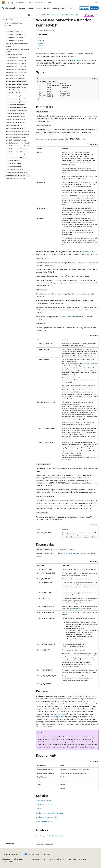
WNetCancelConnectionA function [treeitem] (16, 87)
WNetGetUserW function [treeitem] (13, 164)
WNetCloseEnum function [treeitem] (13, 93)
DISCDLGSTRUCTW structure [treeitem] (14, 41)
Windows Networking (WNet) (60, 15)
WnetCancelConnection (44, 821)
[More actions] (97, 15)
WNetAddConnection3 (79, 60)
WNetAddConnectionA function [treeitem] (15, 75)
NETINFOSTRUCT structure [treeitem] (14, 55)
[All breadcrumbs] (38, 15)
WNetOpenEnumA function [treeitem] (14, 167)
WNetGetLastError (80, 609)
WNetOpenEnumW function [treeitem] (14, 169)
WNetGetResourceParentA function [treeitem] (16, 149)
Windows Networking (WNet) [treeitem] (13, 23)
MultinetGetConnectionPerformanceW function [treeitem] (17, 50)
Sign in (97, 3)
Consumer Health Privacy (57, 859)
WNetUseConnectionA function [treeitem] (15, 175)
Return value (41, 43)
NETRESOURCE (50, 130)
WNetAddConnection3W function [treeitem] (16, 66)
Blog (27, 859)
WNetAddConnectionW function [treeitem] (15, 78)
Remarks (40, 46)
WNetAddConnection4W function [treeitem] (16, 72)
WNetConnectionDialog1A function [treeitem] (16, 99)
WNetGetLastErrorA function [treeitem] (14, 125)
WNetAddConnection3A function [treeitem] (16, 63)
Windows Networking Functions (47, 817)
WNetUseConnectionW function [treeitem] (15, 178)
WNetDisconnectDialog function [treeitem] (15, 105)
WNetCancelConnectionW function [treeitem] (16, 90)
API (48, 15)
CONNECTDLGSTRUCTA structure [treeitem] (16, 32)
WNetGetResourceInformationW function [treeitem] (18, 146)
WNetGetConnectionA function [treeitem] (15, 119)
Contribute (36, 859)
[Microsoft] (4, 3)
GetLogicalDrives (59, 716)
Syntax (40, 38)
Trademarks (82, 859)
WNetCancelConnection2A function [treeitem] (16, 81)
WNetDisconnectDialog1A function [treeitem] (16, 108)
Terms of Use (72, 859)
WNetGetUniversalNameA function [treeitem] (16, 155)
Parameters (41, 40)
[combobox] (17, 19)
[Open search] (92, 3)
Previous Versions (18, 859)
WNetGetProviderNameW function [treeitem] (16, 140)
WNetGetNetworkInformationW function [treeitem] (18, 134)
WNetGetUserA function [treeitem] (13, 161)
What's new (84, 8)
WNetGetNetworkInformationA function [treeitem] (18, 131)
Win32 (43, 15)
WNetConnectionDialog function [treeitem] (15, 96)
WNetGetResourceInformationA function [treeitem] (18, 143)
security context (65, 317)
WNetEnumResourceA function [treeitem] (15, 113)
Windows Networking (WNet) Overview (50, 813)
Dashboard (94, 8)
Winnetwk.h (75, 15)
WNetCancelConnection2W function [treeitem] (17, 84)
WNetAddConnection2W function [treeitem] (16, 60)
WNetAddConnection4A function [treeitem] (16, 69)
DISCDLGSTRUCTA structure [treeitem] (14, 38)
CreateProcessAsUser (59, 714)
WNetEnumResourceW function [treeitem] (15, 116)
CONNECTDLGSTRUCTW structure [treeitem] (16, 35)
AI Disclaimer (6, 859)
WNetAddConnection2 (44, 801)
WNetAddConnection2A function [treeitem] (16, 58)
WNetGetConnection (43, 809)
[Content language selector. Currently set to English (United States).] (11, 854)
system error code (70, 553)
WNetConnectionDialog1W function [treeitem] (16, 102)
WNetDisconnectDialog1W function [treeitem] (16, 110)
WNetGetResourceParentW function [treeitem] (17, 152)
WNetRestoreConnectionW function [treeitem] (16, 172)
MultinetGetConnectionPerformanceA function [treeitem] (17, 45)
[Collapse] (29, 15)
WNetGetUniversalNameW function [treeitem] (16, 158)
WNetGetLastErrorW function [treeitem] (14, 128)
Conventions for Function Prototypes (80, 747)
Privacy (43, 859)
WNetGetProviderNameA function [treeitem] (16, 137)
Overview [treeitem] (8, 29)
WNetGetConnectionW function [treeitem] (15, 122)
